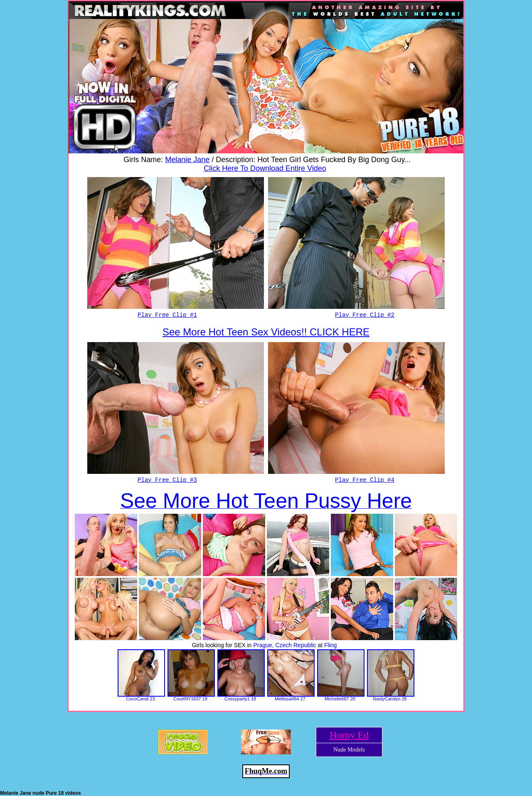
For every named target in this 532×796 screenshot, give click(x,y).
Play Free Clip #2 (365, 315)
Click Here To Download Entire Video (265, 168)
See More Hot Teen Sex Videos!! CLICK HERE (266, 332)
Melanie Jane (187, 160)
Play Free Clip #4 (365, 480)
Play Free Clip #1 (167, 315)
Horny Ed (349, 735)
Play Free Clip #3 (167, 480)
